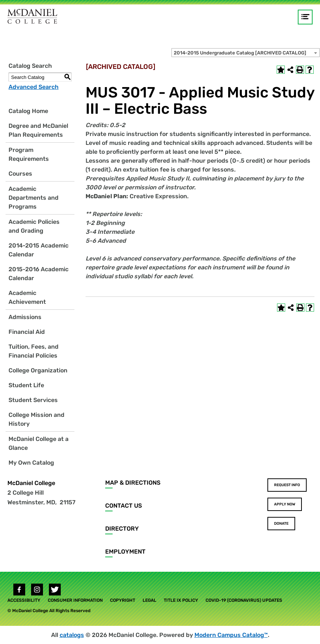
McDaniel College (31, 483)
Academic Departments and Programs (34, 198)
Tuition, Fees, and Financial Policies (34, 351)
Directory (122, 529)
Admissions (25, 317)
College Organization (38, 370)
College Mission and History (36, 419)
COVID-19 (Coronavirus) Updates (244, 600)
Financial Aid (27, 332)
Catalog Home (28, 111)
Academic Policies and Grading (34, 226)
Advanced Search (34, 87)
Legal (149, 600)
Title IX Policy (181, 600)
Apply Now (285, 504)
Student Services (33, 400)
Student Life (26, 385)
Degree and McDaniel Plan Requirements (38, 130)
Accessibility (24, 600)
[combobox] (246, 53)
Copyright (123, 600)
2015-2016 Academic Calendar (39, 274)
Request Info (287, 485)
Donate (281, 524)
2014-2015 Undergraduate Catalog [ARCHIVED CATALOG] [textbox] (240, 53)
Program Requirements (29, 154)
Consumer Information (75, 600)
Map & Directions (133, 483)
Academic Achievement (27, 297)
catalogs (72, 635)
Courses (20, 174)
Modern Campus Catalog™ (231, 635)
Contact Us (124, 506)
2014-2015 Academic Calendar (39, 250)
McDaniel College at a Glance (39, 443)
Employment (125, 552)
